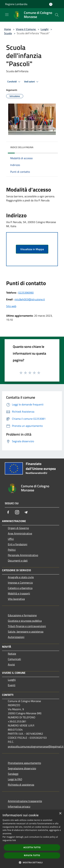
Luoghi (45, 29)
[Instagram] (17, 512)
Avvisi (11, 664)
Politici (12, 550)
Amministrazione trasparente (25, 801)
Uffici (11, 539)
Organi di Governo (18, 528)
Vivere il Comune (26, 29)
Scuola (8, 33)
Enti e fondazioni (18, 544)
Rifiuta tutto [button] (32, 855)
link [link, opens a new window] (14, 840)
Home (8, 29)
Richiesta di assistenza (21, 785)
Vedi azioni (32, 82)
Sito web (11, 306)
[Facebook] (8, 512)
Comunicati (14, 659)
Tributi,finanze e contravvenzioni (27, 626)
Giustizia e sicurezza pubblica (25, 621)
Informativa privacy (19, 806)
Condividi (14, 82)
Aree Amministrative (20, 533)
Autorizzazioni (16, 637)
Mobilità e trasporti (19, 593)
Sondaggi (13, 774)
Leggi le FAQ (15, 779)
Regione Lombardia (16, 4)
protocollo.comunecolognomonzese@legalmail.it (34, 746)
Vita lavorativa (16, 599)
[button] (32, 862)
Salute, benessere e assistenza (26, 632)
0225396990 (26, 293)
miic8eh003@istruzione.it (30, 299)
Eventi (12, 685)
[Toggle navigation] (7, 15)
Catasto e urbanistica (20, 588)
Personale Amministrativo (23, 555)
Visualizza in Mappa (32, 249)
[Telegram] (26, 512)
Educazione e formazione (22, 615)
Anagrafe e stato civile (21, 577)
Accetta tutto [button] (32, 847)
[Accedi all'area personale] (51, 4)
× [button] (60, 814)
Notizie (12, 654)
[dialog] (32, 839)
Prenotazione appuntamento (24, 763)
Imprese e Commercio (20, 583)
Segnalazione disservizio (22, 768)
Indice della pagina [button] (22, 147)
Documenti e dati (18, 561)
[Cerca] (57, 15)
